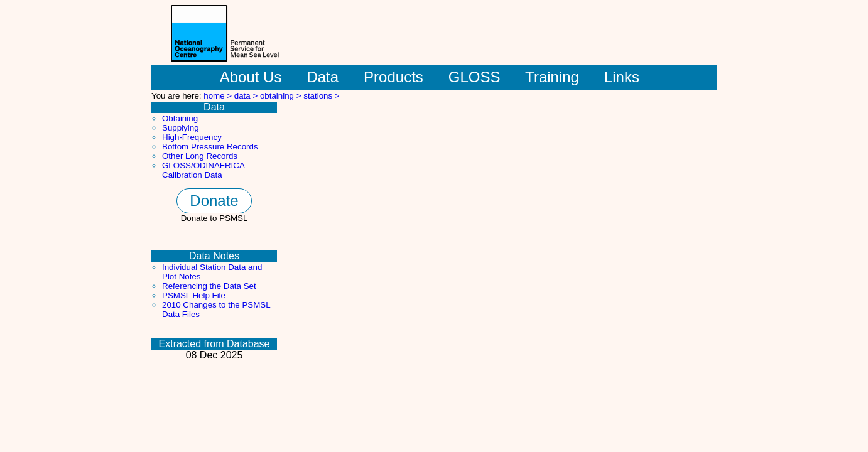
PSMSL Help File (194, 295)
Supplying (181, 128)
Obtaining (180, 118)
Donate (214, 201)
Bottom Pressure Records (210, 147)
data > (247, 96)
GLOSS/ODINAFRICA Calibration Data (203, 170)
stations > (321, 96)
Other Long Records (200, 156)
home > (219, 96)
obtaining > (282, 96)
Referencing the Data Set (209, 286)
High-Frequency (192, 137)
